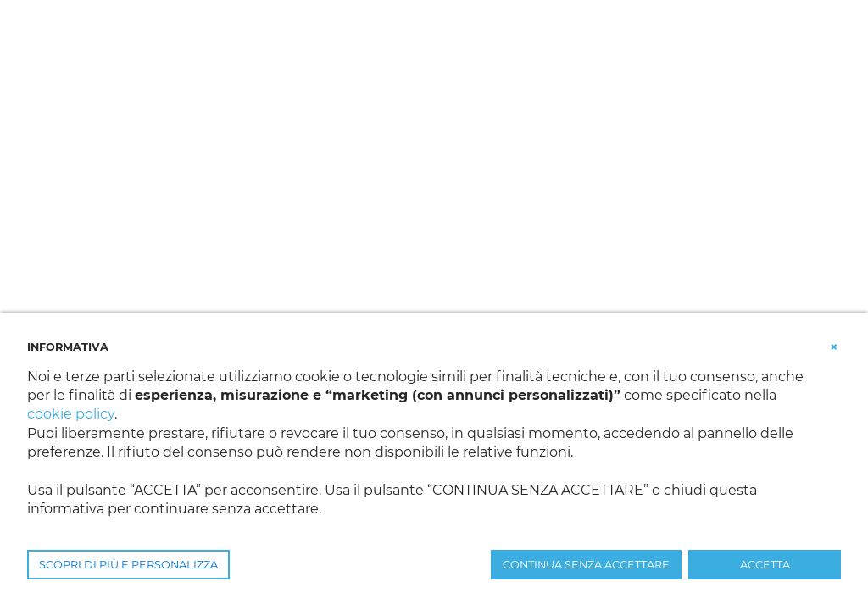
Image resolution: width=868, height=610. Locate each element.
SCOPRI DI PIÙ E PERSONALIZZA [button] (128, 565)
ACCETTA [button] (765, 565)
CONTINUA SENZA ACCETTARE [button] (586, 565)
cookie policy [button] (71, 414)
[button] (834, 346)
